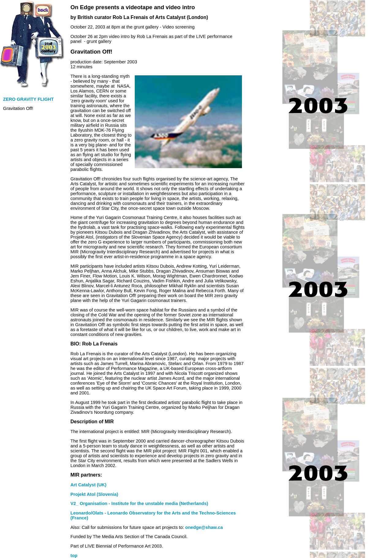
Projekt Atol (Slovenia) (94, 494)
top (74, 556)
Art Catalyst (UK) (88, 485)
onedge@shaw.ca (204, 527)
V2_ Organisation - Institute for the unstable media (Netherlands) (139, 503)
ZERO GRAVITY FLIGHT (28, 99)
